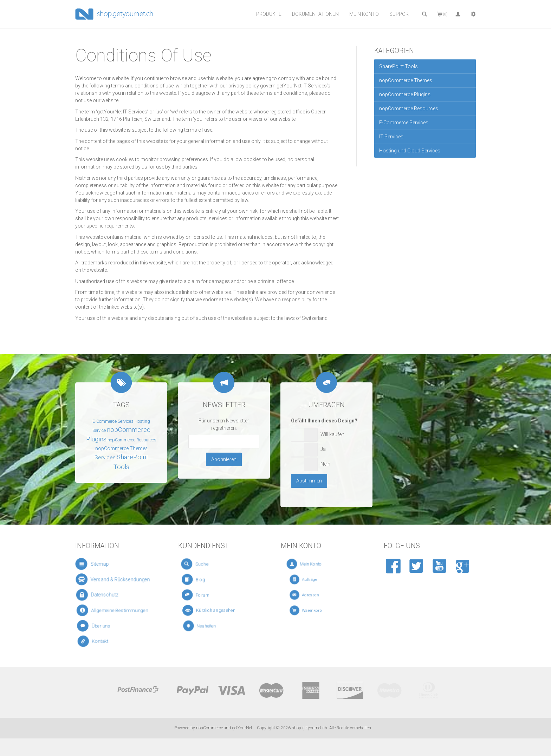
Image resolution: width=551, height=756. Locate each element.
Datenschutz (102, 595)
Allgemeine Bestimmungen (114, 611)
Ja (323, 449)
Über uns (101, 626)
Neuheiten (209, 626)
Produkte (269, 14)
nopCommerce (209, 728)
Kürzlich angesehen (214, 611)
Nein (325, 464)
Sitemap (97, 564)
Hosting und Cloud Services (410, 151)
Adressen (313, 595)
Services (105, 458)
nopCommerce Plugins (405, 94)
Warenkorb (314, 610)
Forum (205, 595)
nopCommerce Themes (406, 80)
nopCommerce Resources (409, 109)
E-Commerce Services (404, 123)
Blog (203, 580)
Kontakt (101, 642)
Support (400, 14)
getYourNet (242, 728)
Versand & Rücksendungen (114, 580)
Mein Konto (364, 14)
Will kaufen (332, 434)
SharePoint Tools (398, 66)
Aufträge (313, 580)
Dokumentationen (315, 14)
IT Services (391, 137)
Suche (204, 564)
